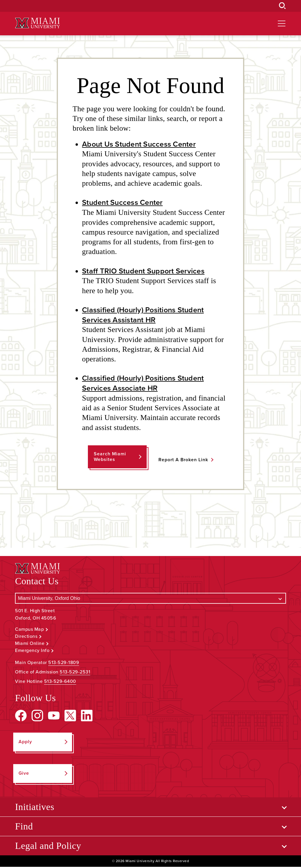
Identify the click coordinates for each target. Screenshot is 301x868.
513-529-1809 (64, 664)
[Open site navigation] (282, 24)
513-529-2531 (75, 673)
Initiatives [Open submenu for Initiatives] (35, 808)
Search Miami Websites (110, 458)
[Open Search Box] (282, 6)
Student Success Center (123, 203)
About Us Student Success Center (140, 144)
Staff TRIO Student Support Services (145, 271)
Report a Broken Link (183, 461)
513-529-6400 (60, 683)
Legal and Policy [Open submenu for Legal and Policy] (48, 847)
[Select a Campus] (150, 599)
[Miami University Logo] (37, 23)
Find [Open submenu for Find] (24, 827)
